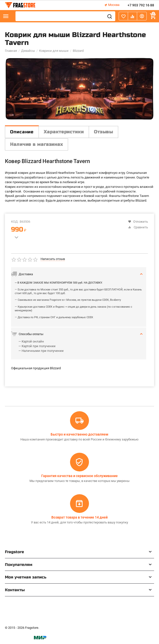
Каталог (6, 16)
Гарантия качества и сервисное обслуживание (79, 476)
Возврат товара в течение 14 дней (79, 517)
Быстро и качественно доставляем (79, 434)
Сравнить (138, 227)
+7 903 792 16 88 (141, 5)
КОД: (15, 222)
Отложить (138, 222)
